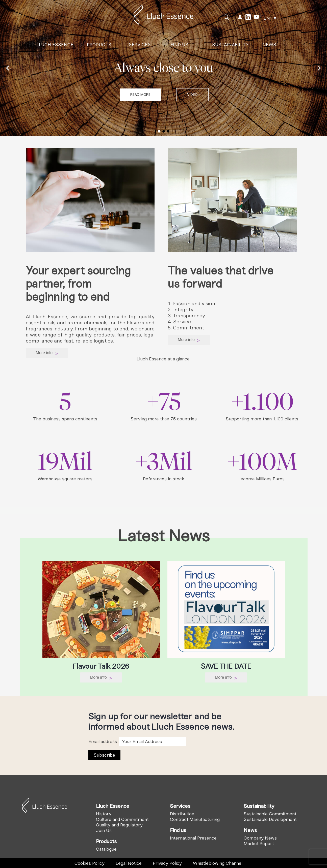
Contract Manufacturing (195, 819)
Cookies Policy (90, 863)
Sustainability (230, 43)
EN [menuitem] (267, 17)
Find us (179, 43)
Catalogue (106, 849)
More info (47, 353)
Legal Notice (129, 863)
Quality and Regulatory (119, 825)
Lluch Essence (55, 43)
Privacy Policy (167, 863)
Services (140, 43)
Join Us (104, 830)
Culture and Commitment (122, 819)
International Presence (193, 838)
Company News (260, 838)
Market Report (259, 844)
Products (99, 43)
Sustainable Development (270, 819)
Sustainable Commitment (270, 814)
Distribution (182, 814)
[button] (192, 95)
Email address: (137, 741)
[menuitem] (270, 17)
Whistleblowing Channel (218, 863)
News (269, 43)
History (104, 814)
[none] (270, 17)
